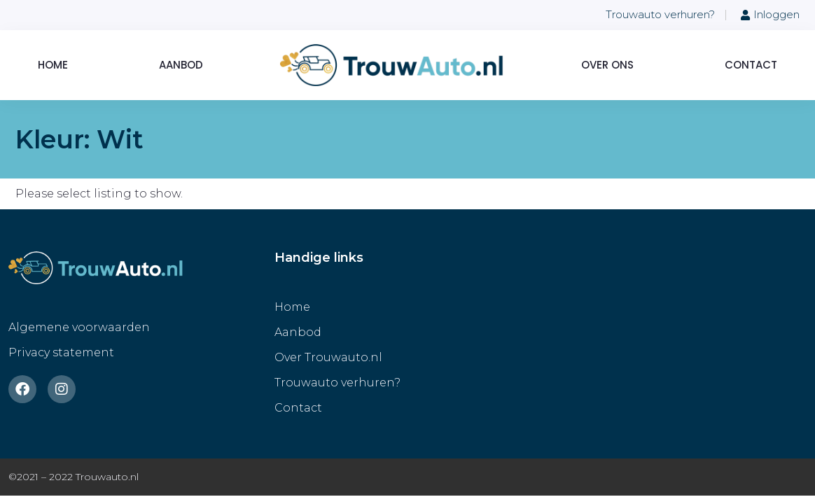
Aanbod (181, 65)
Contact (751, 65)
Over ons (607, 65)
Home (53, 65)
